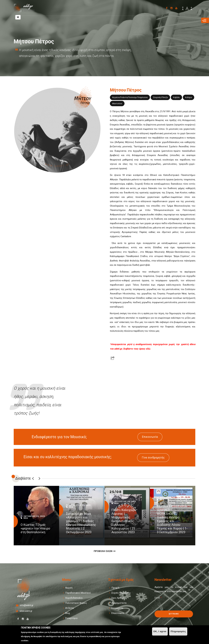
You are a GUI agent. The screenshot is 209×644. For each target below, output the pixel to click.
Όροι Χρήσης (118, 598)
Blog (67, 613)
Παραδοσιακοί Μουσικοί (78, 593)
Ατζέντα (69, 608)
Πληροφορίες (178, 631)
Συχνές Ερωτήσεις (121, 593)
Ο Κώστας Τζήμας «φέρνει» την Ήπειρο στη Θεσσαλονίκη (35, 528)
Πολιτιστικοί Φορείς (76, 603)
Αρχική (69, 588)
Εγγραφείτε (117, 608)
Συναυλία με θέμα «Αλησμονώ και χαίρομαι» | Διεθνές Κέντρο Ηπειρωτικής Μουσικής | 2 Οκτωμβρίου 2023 (81, 523)
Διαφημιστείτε (119, 603)
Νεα (26, 518)
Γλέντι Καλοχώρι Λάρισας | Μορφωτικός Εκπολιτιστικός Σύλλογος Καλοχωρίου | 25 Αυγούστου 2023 (124, 521)
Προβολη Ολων (103, 551)
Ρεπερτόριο (71, 618)
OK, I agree (160, 631)
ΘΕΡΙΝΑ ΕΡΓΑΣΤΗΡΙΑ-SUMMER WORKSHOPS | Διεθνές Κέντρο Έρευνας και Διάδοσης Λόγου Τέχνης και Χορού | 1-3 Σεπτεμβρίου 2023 (172, 519)
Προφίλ (115, 588)
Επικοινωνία (150, 437)
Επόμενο (39, 478)
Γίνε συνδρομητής (153, 457)
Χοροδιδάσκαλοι (74, 598)
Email (158, 598)
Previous (33, 478)
